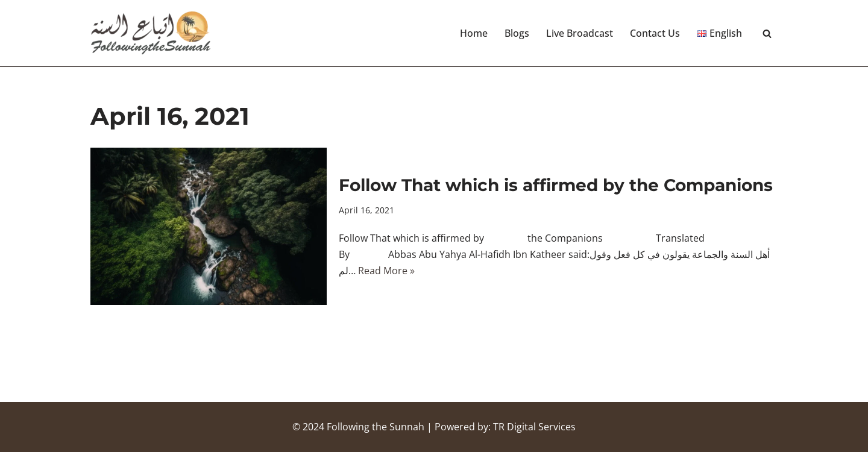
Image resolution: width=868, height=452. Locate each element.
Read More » (386, 271)
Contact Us (655, 33)
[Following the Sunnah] (151, 33)
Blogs (517, 33)
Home (474, 33)
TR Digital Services (534, 427)
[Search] (767, 33)
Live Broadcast (580, 33)
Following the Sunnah (376, 427)
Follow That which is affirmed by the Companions (556, 185)
